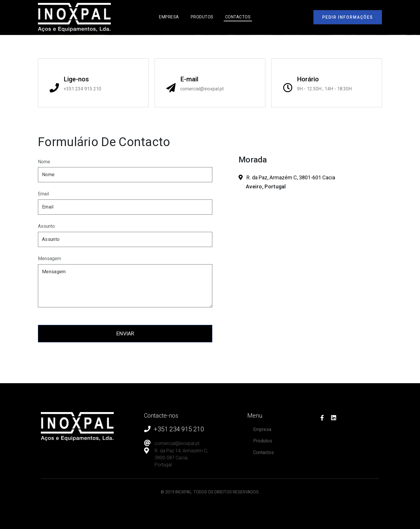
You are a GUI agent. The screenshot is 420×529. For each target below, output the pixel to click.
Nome (44, 162)
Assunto (46, 226)
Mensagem (49, 259)
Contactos (238, 17)
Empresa (169, 17)
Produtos (202, 17)
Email (43, 194)
